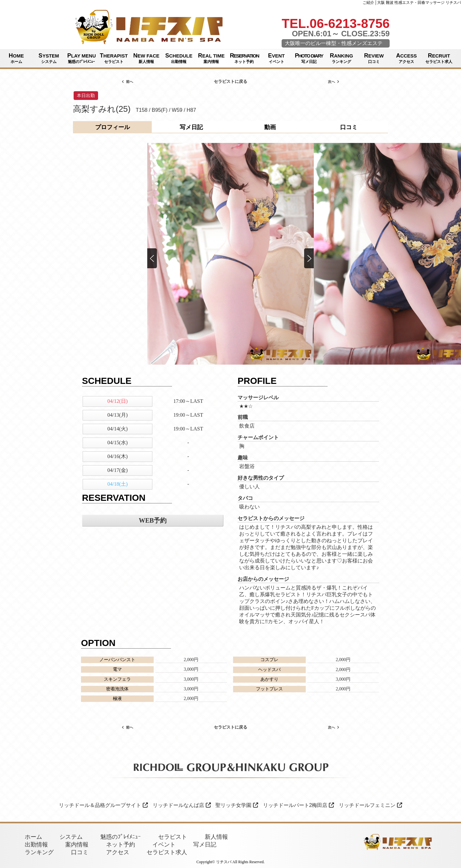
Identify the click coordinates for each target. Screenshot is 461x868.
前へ (127, 82)
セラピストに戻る (230, 81)
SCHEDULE (179, 58)
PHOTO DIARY (309, 58)
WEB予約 (153, 520)
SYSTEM (49, 58)
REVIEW (374, 58)
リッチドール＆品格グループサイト (103, 805)
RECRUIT (439, 58)
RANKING (341, 58)
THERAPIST (114, 58)
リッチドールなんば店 (182, 805)
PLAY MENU (81, 58)
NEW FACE (146, 58)
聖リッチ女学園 (237, 805)
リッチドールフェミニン (371, 805)
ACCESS (407, 58)
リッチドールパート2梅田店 (299, 805)
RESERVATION (244, 58)
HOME (16, 58)
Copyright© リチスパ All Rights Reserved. (230, 862)
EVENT (276, 58)
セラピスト (173, 837)
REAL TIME (211, 58)
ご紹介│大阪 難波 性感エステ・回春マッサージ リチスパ (412, 3)
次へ (334, 82)
